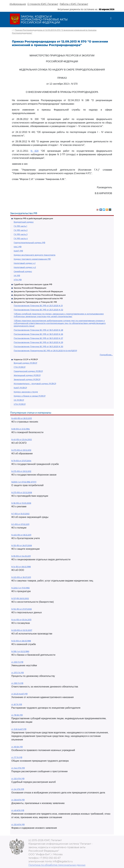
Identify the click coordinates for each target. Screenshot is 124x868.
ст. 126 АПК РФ (18, 800)
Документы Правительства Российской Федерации (40, 295)
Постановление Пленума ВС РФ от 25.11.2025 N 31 (38, 306)
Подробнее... (106, 355)
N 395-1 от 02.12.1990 (20, 651)
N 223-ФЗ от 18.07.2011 (21, 577)
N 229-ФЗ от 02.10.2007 (22, 630)
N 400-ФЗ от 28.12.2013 (22, 418)
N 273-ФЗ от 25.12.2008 (22, 492)
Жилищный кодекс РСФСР (27, 375)
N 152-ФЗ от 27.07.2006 (22, 609)
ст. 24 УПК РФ (18, 789)
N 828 (35, 151)
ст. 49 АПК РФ (18, 810)
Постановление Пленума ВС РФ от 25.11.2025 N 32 (38, 310)
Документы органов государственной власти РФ (38, 298)
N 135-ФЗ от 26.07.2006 (22, 545)
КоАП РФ (18, 251)
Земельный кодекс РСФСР (27, 379)
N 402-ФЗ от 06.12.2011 (21, 535)
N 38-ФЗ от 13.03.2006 (21, 503)
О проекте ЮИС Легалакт (43, 4)
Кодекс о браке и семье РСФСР (30, 396)
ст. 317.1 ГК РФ (18, 673)
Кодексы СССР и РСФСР (26, 359)
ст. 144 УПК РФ (18, 768)
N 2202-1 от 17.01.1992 (20, 588)
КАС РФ (18, 247)
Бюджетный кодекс (24, 222)
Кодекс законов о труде (26, 392)
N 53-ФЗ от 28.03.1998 (21, 641)
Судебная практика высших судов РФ (33, 284)
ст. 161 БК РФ (17, 747)
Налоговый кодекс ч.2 (25, 267)
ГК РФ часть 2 (21, 230)
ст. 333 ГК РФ (17, 662)
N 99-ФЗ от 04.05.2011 (21, 556)
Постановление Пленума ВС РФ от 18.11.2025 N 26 (38, 334)
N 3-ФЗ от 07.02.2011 (20, 524)
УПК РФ (18, 280)
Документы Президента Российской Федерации (38, 291)
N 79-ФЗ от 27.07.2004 (21, 461)
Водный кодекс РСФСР (25, 363)
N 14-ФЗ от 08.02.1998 (21, 567)
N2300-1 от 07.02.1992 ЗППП (24, 482)
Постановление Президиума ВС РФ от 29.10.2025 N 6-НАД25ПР (45, 351)
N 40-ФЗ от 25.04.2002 (22, 440)
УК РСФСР (19, 400)
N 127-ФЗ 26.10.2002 (20, 598)
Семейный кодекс (23, 271)
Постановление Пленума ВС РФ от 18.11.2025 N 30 (38, 346)
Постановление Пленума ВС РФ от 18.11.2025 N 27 (38, 338)
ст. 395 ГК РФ (17, 683)
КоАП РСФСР (20, 388)
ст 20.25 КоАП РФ (19, 694)
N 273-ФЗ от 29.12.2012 (21, 450)
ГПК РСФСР (20, 367)
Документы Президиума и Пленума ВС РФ (35, 302)
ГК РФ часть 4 (21, 238)
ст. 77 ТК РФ (17, 757)
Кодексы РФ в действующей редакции (33, 218)
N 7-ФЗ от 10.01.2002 (20, 514)
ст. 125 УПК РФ (18, 779)
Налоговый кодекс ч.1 (25, 263)
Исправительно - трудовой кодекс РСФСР (35, 384)
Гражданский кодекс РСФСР (28, 371)
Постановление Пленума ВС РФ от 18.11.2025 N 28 (38, 330)
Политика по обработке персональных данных (57, 865)
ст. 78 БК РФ (17, 715)
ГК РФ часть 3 (21, 234)
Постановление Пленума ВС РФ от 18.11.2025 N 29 (38, 342)
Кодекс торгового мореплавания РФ (32, 259)
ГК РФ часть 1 (20, 226)
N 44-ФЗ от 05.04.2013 (21, 620)
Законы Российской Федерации (30, 288)
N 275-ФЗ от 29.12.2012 (21, 471)
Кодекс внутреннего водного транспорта (35, 255)
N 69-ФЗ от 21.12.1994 (21, 429)
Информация (18, 4)
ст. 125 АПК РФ (18, 825)
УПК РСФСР (20, 404)
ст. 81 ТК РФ (17, 704)
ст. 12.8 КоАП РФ (19, 729)
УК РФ (17, 275)
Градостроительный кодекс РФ (29, 243)
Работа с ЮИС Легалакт (74, 4)
